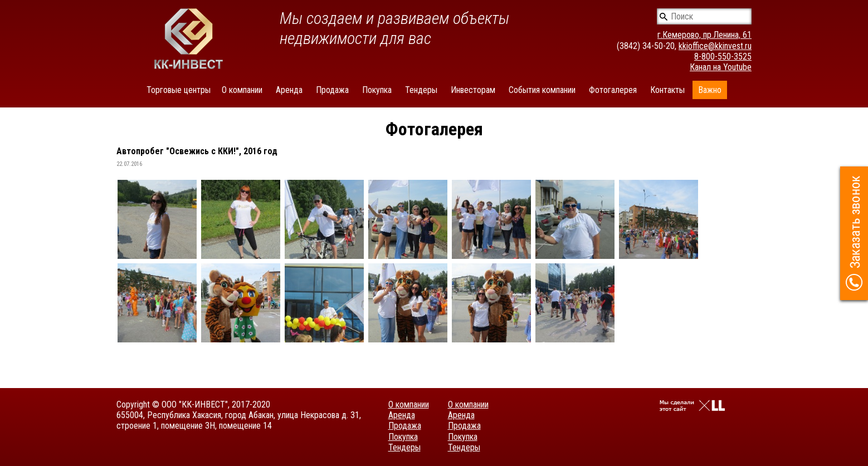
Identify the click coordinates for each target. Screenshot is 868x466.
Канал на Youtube (721, 67)
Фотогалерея (613, 90)
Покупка (377, 90)
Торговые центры (179, 90)
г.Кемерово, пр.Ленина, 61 (704, 35)
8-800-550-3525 (723, 57)
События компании (542, 90)
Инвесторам (473, 90)
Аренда (289, 90)
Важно (710, 90)
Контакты (667, 90)
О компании (242, 90)
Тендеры (421, 90)
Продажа (332, 90)
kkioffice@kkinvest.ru (715, 46)
